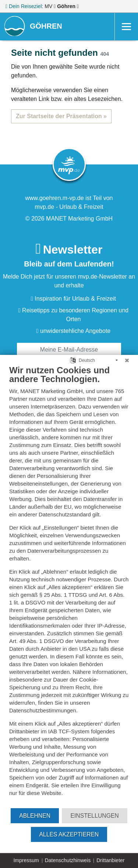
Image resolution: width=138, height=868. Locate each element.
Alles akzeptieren (69, 834)
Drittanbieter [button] (110, 860)
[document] (69, 586)
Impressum (26, 860)
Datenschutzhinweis (68, 860)
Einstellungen (94, 816)
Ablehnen (35, 816)
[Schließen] (127, 360)
